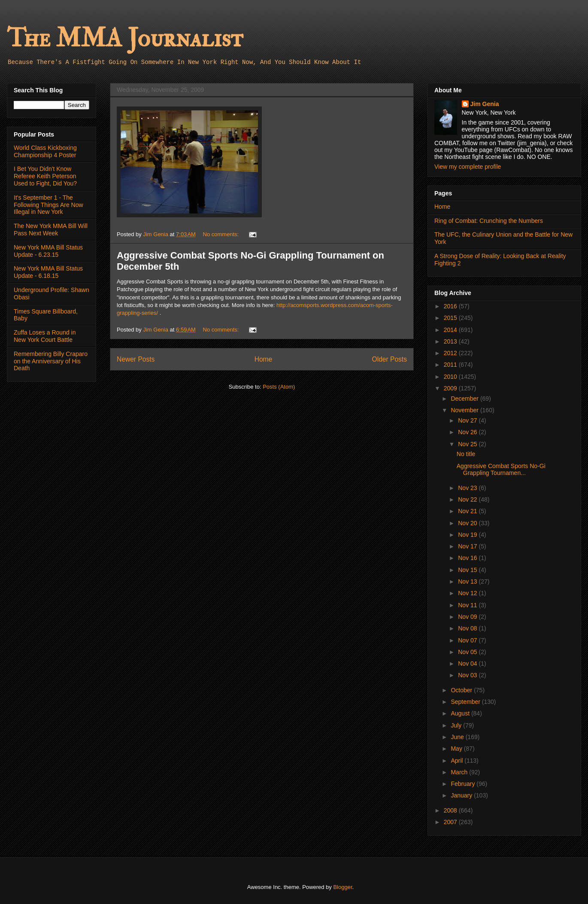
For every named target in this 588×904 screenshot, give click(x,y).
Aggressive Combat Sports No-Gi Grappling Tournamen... (501, 470)
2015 (451, 318)
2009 (451, 388)
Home (264, 359)
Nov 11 (468, 605)
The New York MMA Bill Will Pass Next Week (51, 230)
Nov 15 (468, 570)
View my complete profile (468, 167)
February (464, 784)
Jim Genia (485, 104)
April (458, 761)
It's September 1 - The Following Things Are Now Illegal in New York (48, 205)
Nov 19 (468, 535)
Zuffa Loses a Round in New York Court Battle (45, 336)
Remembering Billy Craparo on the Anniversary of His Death (51, 361)
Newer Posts (136, 359)
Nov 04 (468, 664)
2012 (451, 353)
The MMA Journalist (125, 38)
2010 (451, 377)
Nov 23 (468, 488)
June (458, 737)
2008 (451, 810)
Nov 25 (468, 444)
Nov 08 (468, 628)
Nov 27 (468, 420)
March (460, 772)
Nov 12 (468, 593)
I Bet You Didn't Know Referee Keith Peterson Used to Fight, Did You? (45, 176)
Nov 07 (468, 640)
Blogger (342, 887)
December (465, 399)
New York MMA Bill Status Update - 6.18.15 (48, 272)
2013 (451, 341)
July (457, 725)
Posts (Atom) (279, 387)
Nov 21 (468, 511)
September (466, 702)
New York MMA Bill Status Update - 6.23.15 (48, 251)
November (465, 410)
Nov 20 (468, 523)
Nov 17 (468, 546)
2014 (451, 330)
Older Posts (389, 359)
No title (466, 454)
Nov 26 (468, 432)
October (462, 690)
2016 (451, 306)
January (462, 795)
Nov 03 (468, 675)
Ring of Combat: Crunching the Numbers (489, 221)
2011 (451, 365)
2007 (451, 822)
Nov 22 (468, 499)
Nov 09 (468, 617)
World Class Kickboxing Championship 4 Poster (45, 151)
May (457, 749)
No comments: (222, 234)
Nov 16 (468, 558)
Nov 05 (468, 652)
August (461, 713)
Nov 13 (468, 581)
